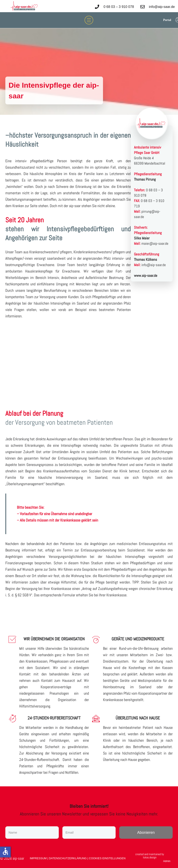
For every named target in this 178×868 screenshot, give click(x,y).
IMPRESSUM (38, 858)
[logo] (25, 6)
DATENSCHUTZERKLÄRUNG (68, 858)
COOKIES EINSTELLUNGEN (107, 858)
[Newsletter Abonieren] (146, 833)
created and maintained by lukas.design (150, 856)
